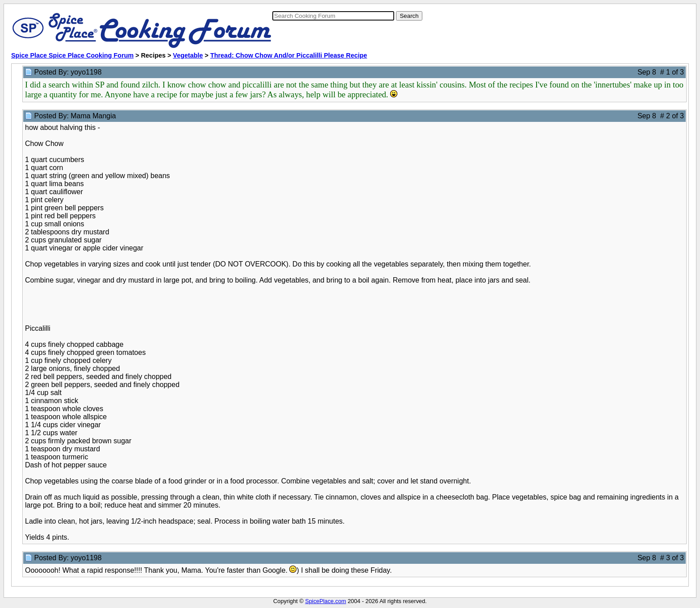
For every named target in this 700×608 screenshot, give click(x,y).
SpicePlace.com (325, 601)
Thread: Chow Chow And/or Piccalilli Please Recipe (289, 55)
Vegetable (188, 55)
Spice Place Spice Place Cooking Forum (72, 55)
